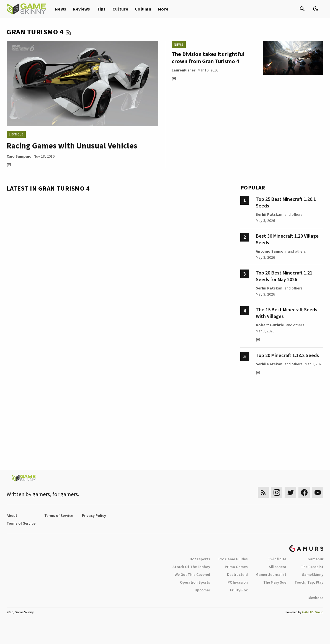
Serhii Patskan (269, 214)
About (12, 515)
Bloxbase (315, 598)
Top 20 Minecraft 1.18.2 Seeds (287, 355)
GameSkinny (313, 574)
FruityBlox (239, 590)
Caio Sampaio (19, 156)
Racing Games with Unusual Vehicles (72, 146)
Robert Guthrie (270, 325)
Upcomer (202, 590)
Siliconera (278, 567)
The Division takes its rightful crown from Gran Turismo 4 (208, 57)
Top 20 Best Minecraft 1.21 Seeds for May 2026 (284, 276)
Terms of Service (59, 515)
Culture (120, 9)
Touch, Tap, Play (309, 582)
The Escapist (312, 567)
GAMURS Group (313, 612)
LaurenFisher (184, 70)
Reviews (81, 9)
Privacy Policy (94, 515)
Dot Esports (200, 559)
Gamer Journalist (271, 574)
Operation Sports (195, 582)
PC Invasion (238, 582)
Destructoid (237, 574)
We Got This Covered (192, 574)
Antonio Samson (271, 251)
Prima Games (236, 567)
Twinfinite (277, 559)
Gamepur (315, 559)
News (60, 9)
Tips (101, 9)
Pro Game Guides (233, 559)
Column (143, 9)
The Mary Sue (275, 582)
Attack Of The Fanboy (191, 567)
